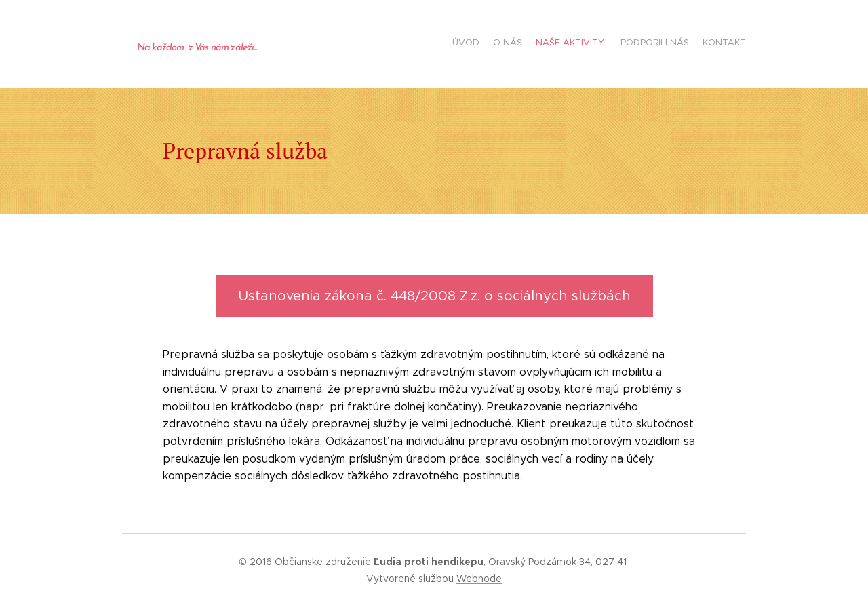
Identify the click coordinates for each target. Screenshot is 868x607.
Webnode (479, 579)
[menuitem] (693, 44)
